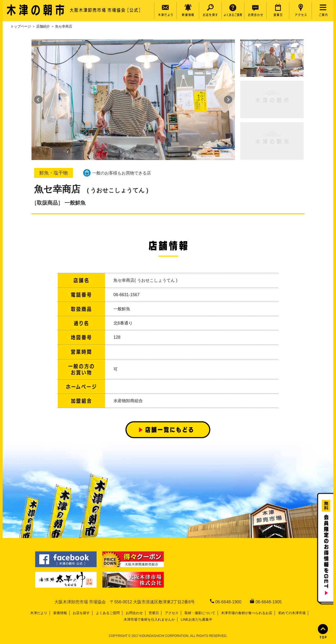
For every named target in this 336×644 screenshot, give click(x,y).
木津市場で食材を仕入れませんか (149, 619)
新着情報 (60, 613)
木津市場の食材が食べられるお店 (247, 613)
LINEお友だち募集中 (197, 619)
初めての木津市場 (292, 613)
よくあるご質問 (108, 613)
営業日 (154, 613)
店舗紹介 (43, 26)
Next (228, 100)
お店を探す (81, 613)
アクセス (172, 613)
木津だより (39, 613)
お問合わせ (134, 613)
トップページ (21, 26)
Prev (38, 100)
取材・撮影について (200, 613)
